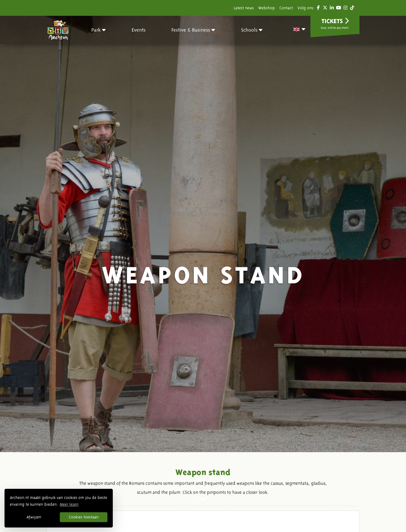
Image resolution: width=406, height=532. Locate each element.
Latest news (244, 8)
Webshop (267, 8)
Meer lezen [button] (69, 504)
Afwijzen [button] (34, 517)
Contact (286, 8)
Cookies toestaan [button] (84, 517)
